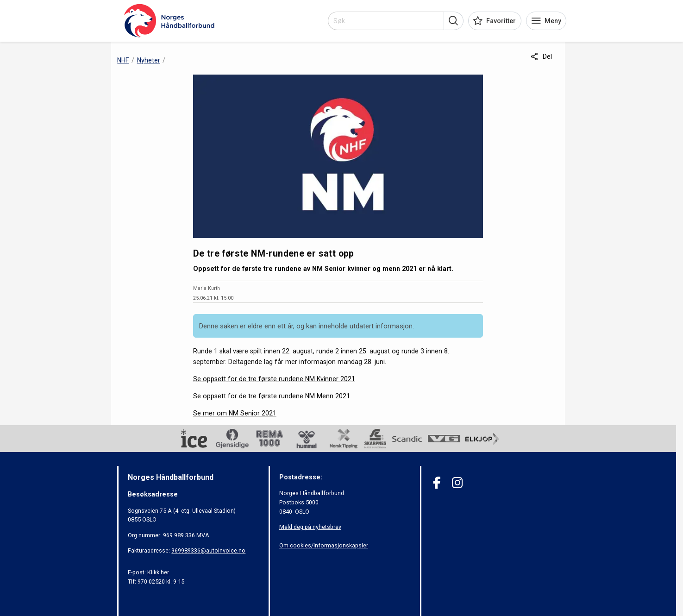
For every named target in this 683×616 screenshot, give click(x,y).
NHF (123, 60)
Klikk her (158, 572)
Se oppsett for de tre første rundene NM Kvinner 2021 (274, 379)
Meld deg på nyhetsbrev (310, 527)
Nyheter (149, 60)
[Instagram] (457, 483)
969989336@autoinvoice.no (208, 550)
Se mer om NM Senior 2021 (235, 413)
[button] (454, 21)
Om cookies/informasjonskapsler (324, 545)
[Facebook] (437, 483)
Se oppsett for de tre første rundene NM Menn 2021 (272, 396)
